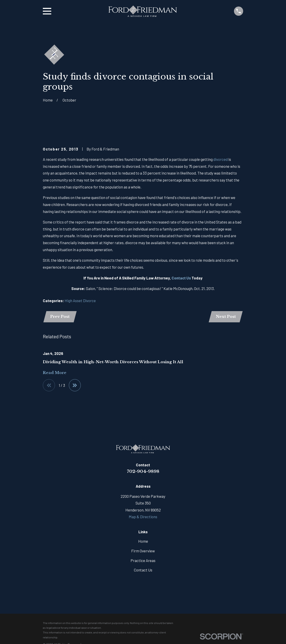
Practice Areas (143, 561)
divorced (221, 159)
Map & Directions (143, 517)
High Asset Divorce (80, 301)
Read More (55, 373)
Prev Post (60, 317)
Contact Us (181, 278)
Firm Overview (143, 551)
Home (143, 542)
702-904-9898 (143, 472)
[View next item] (75, 386)
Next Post (225, 317)
